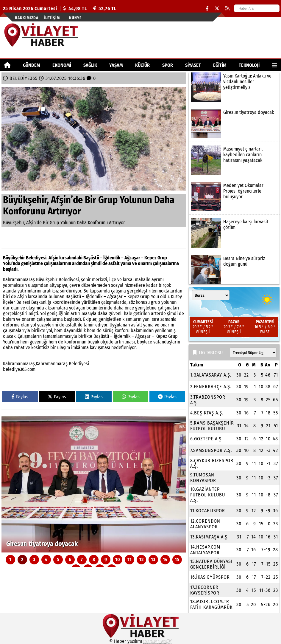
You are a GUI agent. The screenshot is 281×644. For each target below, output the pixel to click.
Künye (75, 18)
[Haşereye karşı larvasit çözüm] (234, 233)
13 (153, 559)
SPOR (168, 65)
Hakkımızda (27, 18)
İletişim (52, 18)
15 (177, 559)
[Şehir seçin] (211, 295)
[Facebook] (207, 8)
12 (141, 559)
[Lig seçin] (253, 352)
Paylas (20, 397)
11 (129, 559)
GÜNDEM (32, 65)
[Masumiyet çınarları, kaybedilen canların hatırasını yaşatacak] (234, 160)
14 (165, 559)
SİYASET (193, 65)
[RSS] (227, 8)
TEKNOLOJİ (249, 65)
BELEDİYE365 (24, 78)
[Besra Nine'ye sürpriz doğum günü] (234, 270)
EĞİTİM (220, 65)
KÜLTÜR (142, 65)
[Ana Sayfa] (7, 65)
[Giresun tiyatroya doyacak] (94, 484)
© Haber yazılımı (140, 641)
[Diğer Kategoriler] (274, 65)
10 (118, 559)
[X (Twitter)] (217, 8)
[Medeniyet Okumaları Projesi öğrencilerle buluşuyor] (234, 196)
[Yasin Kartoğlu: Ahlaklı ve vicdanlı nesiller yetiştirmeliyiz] (234, 87)
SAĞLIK (90, 65)
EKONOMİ (62, 65)
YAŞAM (116, 65)
